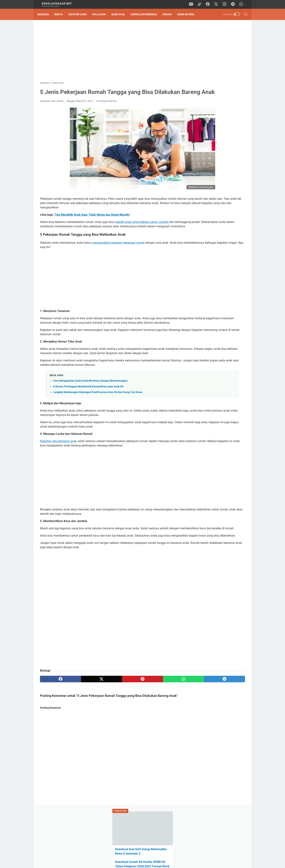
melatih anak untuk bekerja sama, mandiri (142, 233)
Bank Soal (121, 14)
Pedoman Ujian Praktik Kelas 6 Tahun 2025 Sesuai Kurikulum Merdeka (213, 132)
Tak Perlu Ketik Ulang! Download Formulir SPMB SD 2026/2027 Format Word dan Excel (215, 115)
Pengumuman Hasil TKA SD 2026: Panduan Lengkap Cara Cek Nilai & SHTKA (216, 98)
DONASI (170, 14)
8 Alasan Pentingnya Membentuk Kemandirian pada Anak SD (88, 411)
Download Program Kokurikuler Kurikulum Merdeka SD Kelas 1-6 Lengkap (216, 257)
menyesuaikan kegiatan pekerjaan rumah (118, 258)
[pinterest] (109, 716)
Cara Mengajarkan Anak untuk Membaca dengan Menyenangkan (90, 405)
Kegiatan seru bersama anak (58, 465)
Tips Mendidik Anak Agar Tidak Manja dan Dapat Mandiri (92, 226)
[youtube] (193, 4)
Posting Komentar (107, 112)
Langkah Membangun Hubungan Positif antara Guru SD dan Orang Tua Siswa (98, 416)
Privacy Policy (142, 855)
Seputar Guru (80, 14)
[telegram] (234, 4)
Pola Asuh (102, 14)
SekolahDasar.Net (148, 862)
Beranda (46, 14)
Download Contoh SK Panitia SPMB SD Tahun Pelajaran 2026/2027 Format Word (216, 81)
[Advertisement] (109, 52)
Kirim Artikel (189, 14)
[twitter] (218, 4)
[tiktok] (202, 4)
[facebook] (210, 4)
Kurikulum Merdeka (146, 14)
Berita (61, 14)
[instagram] (226, 4)
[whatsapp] (242, 4)
